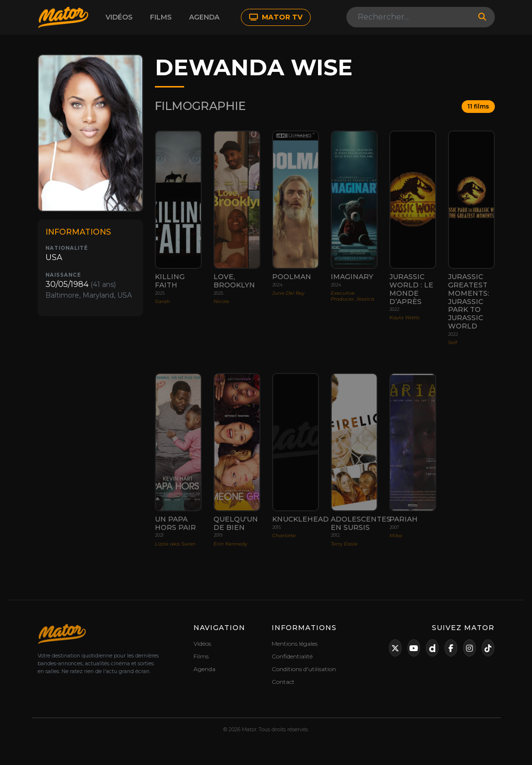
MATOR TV (276, 17)
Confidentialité (292, 656)
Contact (283, 682)
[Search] (409, 17)
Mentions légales (295, 644)
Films (161, 17)
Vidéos (119, 17)
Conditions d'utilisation (304, 669)
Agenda (204, 17)
